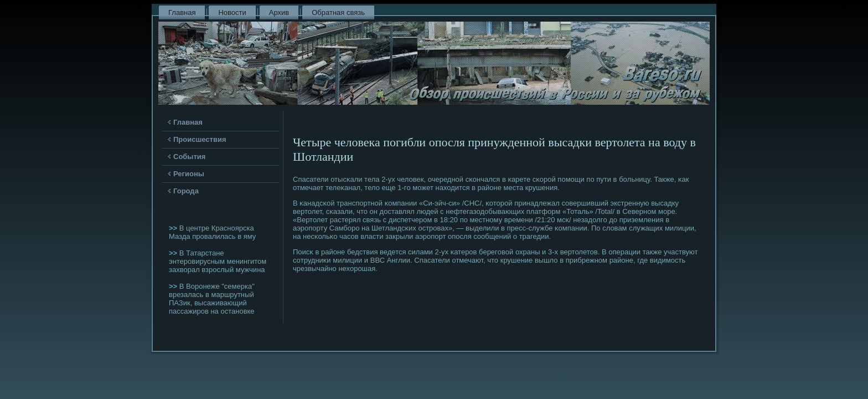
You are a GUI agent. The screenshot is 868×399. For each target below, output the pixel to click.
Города (186, 191)
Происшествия (200, 139)
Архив (279, 12)
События (189, 157)
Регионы (189, 174)
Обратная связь (338, 12)
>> (174, 228)
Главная (182, 12)
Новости (232, 12)
